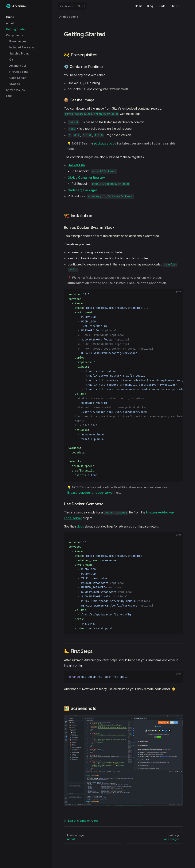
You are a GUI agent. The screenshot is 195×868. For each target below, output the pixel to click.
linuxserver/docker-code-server (91, 493)
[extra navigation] (187, 6)
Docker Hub (76, 165)
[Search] (72, 6)
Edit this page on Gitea (81, 821)
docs (80, 526)
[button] (26, 17)
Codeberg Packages (83, 190)
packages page (105, 143)
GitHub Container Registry (86, 178)
